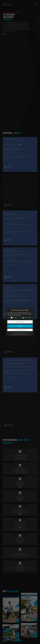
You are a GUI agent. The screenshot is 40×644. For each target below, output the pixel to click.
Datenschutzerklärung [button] (21, 334)
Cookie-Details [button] (14, 334)
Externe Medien (27, 318)
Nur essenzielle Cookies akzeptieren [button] (20, 330)
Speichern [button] (20, 326)
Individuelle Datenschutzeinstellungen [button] (20, 332)
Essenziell (14, 318)
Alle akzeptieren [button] (20, 322)
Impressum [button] (27, 334)
